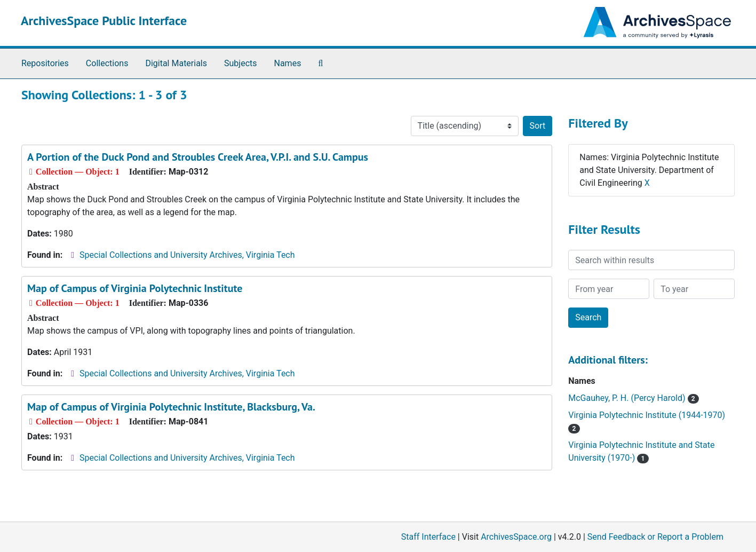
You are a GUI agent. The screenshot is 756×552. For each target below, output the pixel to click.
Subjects (240, 63)
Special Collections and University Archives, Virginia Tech (187, 255)
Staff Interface (428, 537)
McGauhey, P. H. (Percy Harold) (634, 398)
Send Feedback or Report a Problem (655, 537)
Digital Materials (176, 63)
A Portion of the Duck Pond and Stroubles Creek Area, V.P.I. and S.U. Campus (198, 157)
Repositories (45, 63)
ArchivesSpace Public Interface (104, 21)
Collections (107, 63)
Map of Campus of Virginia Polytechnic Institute (135, 288)
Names (288, 63)
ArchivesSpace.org (516, 537)
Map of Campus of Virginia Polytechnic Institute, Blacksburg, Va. (171, 407)
